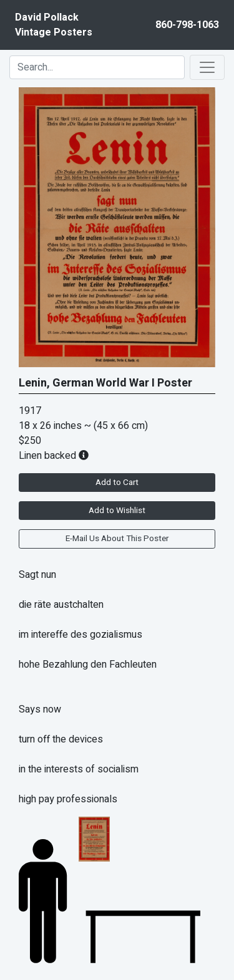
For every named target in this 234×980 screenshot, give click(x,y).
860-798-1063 (187, 25)
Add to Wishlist (117, 511)
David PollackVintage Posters (54, 25)
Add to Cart (117, 483)
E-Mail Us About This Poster (117, 539)
